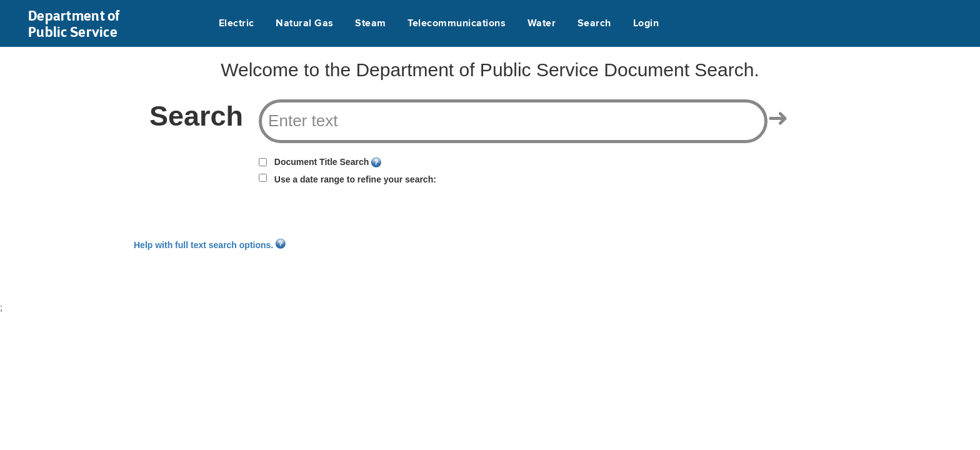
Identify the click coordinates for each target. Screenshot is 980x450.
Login (646, 24)
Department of (74, 24)
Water (542, 24)
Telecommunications (457, 24)
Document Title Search (322, 162)
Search (594, 24)
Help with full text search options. (210, 245)
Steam (370, 24)
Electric (237, 24)
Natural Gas (304, 24)
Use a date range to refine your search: (355, 179)
